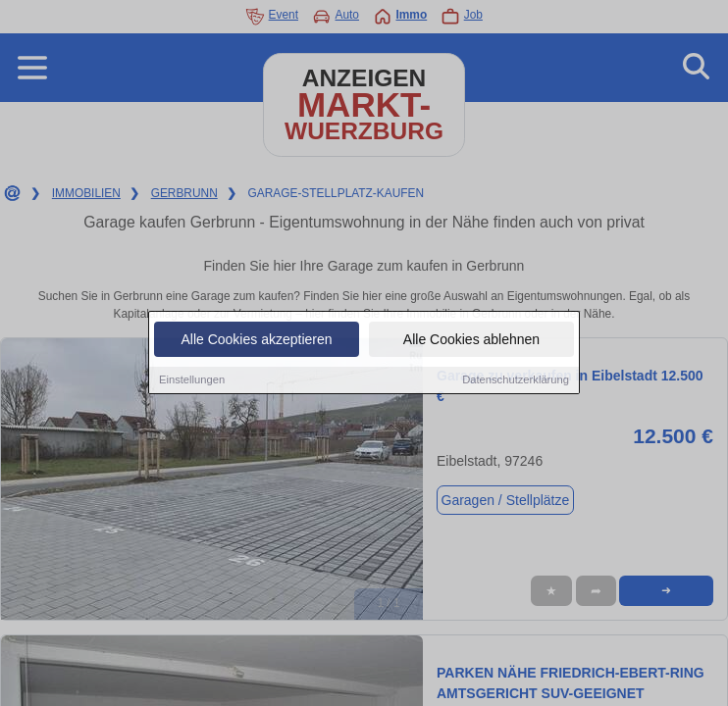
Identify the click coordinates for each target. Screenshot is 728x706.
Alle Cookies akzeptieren (256, 340)
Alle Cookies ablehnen (471, 340)
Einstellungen (192, 380)
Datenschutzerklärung (516, 380)
